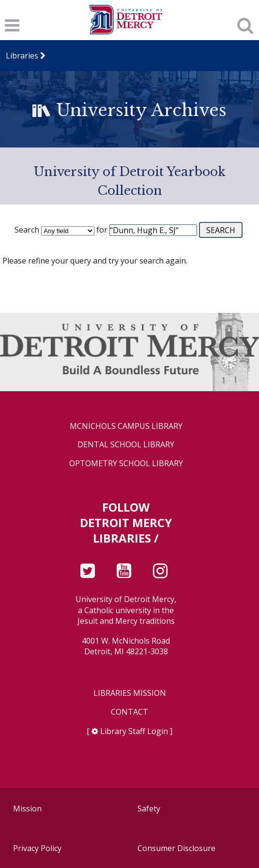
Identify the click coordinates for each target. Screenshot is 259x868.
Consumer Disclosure (176, 848)
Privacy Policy (37, 848)
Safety (149, 809)
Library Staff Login (134, 731)
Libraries (22, 56)
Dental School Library (126, 445)
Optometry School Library (126, 463)
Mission (27, 809)
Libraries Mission (130, 693)
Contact (129, 712)
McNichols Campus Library (126, 426)
